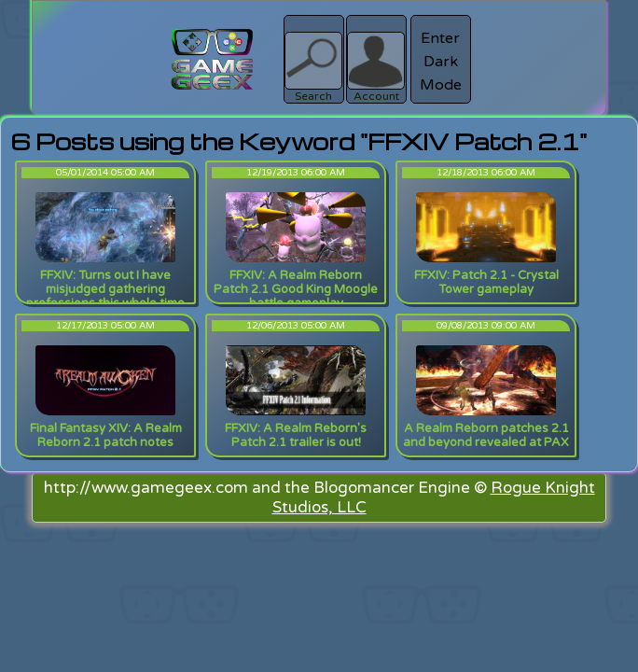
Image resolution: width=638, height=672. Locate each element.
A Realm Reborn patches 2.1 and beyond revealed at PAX (486, 435)
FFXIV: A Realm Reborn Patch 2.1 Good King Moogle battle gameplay (296, 289)
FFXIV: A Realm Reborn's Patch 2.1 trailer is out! (296, 435)
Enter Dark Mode (441, 62)
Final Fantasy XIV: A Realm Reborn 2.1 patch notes (106, 435)
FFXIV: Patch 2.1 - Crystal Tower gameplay (486, 282)
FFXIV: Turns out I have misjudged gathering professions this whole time (105, 289)
